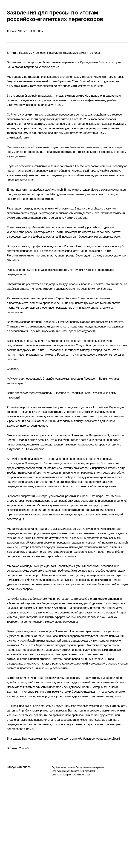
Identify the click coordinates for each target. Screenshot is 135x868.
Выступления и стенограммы (90, 767)
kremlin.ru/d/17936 (82, 775)
